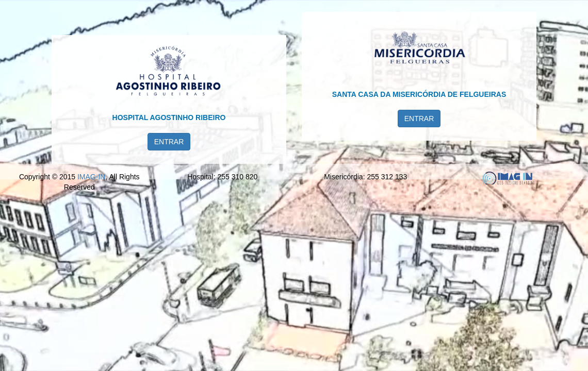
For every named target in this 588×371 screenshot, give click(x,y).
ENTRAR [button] (169, 165)
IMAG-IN (91, 348)
